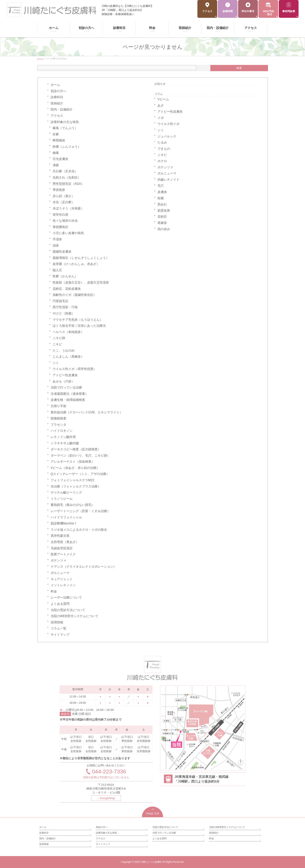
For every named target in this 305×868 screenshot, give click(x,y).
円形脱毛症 (60, 301)
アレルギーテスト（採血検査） (73, 462)
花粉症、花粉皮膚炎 (67, 289)
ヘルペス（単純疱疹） (68, 332)
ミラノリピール (62, 499)
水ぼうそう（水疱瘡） (68, 208)
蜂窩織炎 (59, 140)
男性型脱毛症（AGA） (68, 184)
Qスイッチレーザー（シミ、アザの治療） (80, 474)
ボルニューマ (60, 573)
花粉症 (162, 217)
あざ (161, 105)
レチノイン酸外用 (63, 437)
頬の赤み (164, 229)
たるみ (162, 142)
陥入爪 (57, 270)
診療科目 (57, 97)
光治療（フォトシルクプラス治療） (76, 486)
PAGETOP (152, 812)
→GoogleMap (106, 798)
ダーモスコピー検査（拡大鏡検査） (76, 449)
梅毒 (56, 153)
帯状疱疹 (59, 190)
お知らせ (160, 84)
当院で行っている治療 (66, 387)
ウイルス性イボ (168, 124)
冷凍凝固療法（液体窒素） (69, 394)
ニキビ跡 (59, 338)
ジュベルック (167, 136)
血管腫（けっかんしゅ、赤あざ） (76, 264)
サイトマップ (60, 635)
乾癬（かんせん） (65, 276)
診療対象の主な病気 (65, 122)
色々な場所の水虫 (65, 221)
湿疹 (56, 245)
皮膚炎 (162, 192)
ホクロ (162, 161)
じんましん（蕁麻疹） (68, 357)
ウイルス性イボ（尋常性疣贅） (75, 369)
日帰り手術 (58, 406)
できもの (164, 149)
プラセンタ (58, 425)
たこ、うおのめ (64, 351)
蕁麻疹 (162, 223)
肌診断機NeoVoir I (63, 523)
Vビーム (163, 99)
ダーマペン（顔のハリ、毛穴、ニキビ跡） (80, 456)
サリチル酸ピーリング (66, 492)
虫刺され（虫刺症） (67, 177)
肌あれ (162, 204)
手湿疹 (57, 239)
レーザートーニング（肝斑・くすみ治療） (80, 511)
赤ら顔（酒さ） (64, 196)
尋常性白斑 (60, 215)
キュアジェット (62, 579)
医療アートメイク (63, 554)
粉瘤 (161, 198)
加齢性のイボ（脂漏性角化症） (75, 295)
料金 (54, 591)
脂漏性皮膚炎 (62, 252)
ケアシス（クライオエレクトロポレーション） (84, 567)
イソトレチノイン (63, 585)
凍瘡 (56, 165)
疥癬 (56, 134)
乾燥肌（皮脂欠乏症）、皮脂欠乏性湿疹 (81, 282)
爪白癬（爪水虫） (65, 171)
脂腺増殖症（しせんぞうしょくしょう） (81, 258)
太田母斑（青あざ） (65, 542)
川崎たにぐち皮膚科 (151, 862)
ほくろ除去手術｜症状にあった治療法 (79, 326)
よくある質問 (60, 604)
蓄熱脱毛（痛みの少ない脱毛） (73, 505)
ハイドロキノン (62, 431)
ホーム (55, 85)
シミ (56, 363)
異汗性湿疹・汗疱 (65, 307)
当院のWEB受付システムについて (75, 616)
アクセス (57, 116)
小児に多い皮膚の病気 (68, 233)
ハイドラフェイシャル (66, 517)
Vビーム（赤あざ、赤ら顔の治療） (75, 468)
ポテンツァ (58, 561)
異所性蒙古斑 (60, 536)
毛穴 (161, 186)
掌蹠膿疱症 (60, 227)
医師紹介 (57, 103)
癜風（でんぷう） (65, 128)
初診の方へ (58, 91)
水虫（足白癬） (64, 202)
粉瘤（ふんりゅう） (67, 147)
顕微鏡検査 (58, 418)
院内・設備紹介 (62, 109)
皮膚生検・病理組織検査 (68, 400)
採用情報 (57, 622)
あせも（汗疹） (64, 381)
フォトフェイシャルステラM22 (72, 480)
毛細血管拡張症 (62, 548)
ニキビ (57, 344)
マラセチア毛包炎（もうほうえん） (78, 320)
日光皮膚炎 (60, 159)
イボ (161, 118)
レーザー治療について (66, 597)
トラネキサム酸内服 (65, 443)
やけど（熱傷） (64, 313)
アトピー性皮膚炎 (65, 375)
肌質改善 (164, 210)
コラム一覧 (58, 628)
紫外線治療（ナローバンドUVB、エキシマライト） (87, 412)
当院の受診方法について (68, 610)
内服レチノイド (168, 180)
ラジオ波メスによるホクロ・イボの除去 (79, 530)
